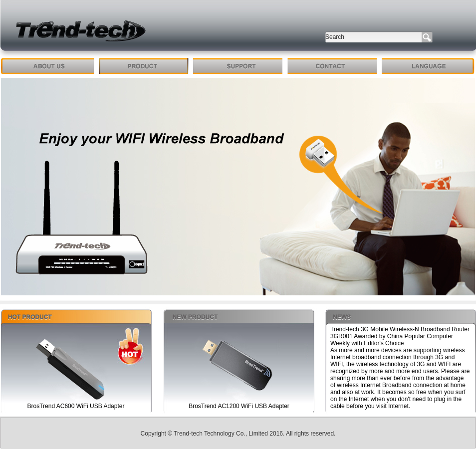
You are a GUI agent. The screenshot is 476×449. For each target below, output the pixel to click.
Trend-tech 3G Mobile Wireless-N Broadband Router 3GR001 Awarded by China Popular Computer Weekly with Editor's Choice (400, 336)
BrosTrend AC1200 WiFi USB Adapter (239, 406)
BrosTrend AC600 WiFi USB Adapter (76, 406)
